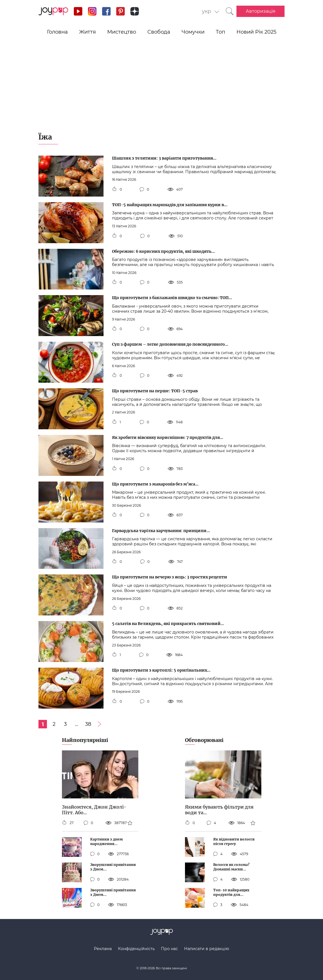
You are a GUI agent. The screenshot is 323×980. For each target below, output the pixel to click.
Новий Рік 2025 (256, 32)
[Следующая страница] (99, 724)
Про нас (169, 949)
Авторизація (261, 11)
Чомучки (193, 32)
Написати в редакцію (207, 949)
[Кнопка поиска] (230, 11)
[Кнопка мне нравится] (114, 189)
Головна (57, 32)
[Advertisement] (162, 90)
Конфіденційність (136, 949)
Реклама (103, 949)
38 (88, 724)
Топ (220, 32)
